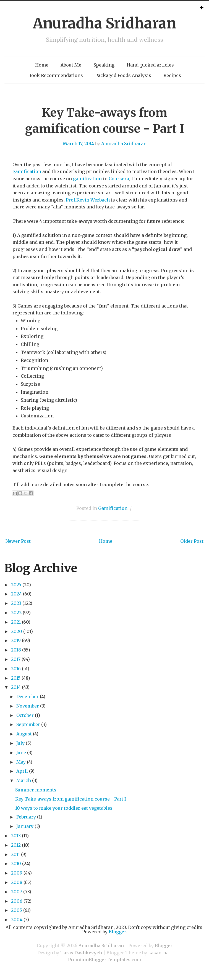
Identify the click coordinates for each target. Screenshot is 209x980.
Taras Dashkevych (81, 953)
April (22, 771)
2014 (16, 687)
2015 (16, 678)
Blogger (117, 932)
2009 (17, 873)
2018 (16, 650)
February (26, 817)
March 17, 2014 (78, 144)
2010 (16, 864)
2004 (17, 920)
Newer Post (18, 541)
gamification (27, 171)
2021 (16, 622)
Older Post (192, 541)
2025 (16, 585)
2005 (17, 910)
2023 (16, 603)
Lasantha (158, 953)
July (20, 743)
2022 (16, 613)
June (21, 753)
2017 (16, 659)
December (28, 696)
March (24, 780)
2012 (16, 845)
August (24, 734)
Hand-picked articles (150, 65)
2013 (16, 836)
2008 (17, 882)
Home (42, 65)
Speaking (104, 65)
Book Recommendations (56, 75)
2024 (16, 594)
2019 (16, 640)
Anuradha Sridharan (104, 23)
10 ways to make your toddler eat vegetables (64, 808)
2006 (17, 901)
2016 (16, 669)
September (28, 724)
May (21, 762)
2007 (17, 892)
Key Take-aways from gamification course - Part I (71, 799)
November (28, 706)
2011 (15, 854)
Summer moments (36, 790)
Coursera (119, 179)
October (25, 715)
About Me (71, 65)
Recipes (172, 75)
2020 (17, 631)
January (25, 826)
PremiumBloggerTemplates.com (105, 960)
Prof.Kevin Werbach (88, 200)
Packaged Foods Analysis (123, 75)
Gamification (113, 508)
